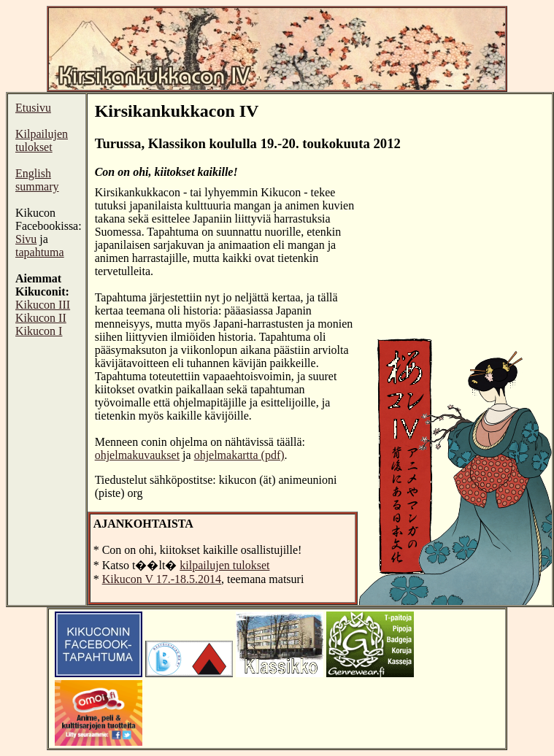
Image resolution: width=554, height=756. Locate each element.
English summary (37, 180)
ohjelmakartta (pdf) (239, 455)
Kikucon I (39, 331)
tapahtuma (40, 252)
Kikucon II (41, 318)
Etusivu (33, 108)
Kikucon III (43, 305)
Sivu (26, 239)
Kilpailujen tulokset (42, 140)
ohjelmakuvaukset (137, 455)
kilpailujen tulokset (224, 565)
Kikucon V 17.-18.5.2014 (162, 579)
